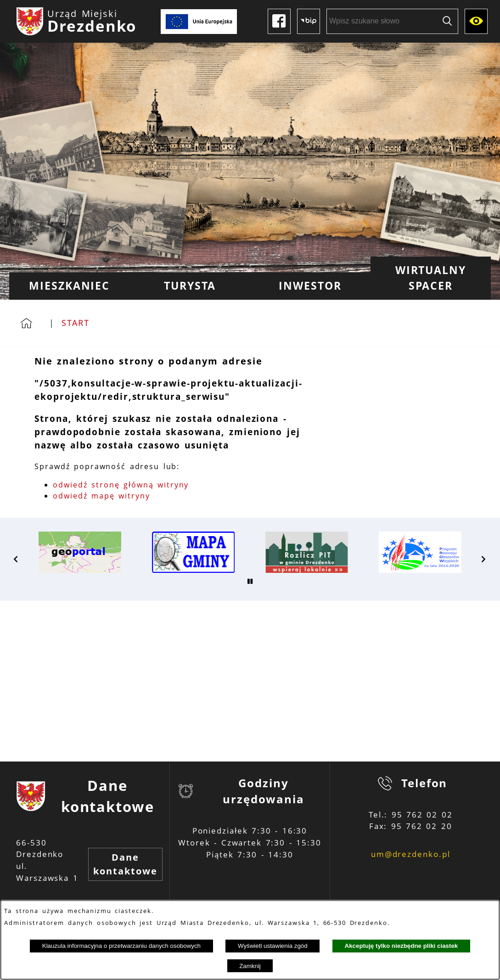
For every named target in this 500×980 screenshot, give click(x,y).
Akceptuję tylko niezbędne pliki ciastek (402, 946)
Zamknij (250, 966)
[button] (16, 559)
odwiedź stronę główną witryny (121, 485)
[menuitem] (69, 286)
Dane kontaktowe (125, 864)
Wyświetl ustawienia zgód (273, 946)
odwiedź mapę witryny (101, 496)
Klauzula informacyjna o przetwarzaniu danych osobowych (121, 946)
